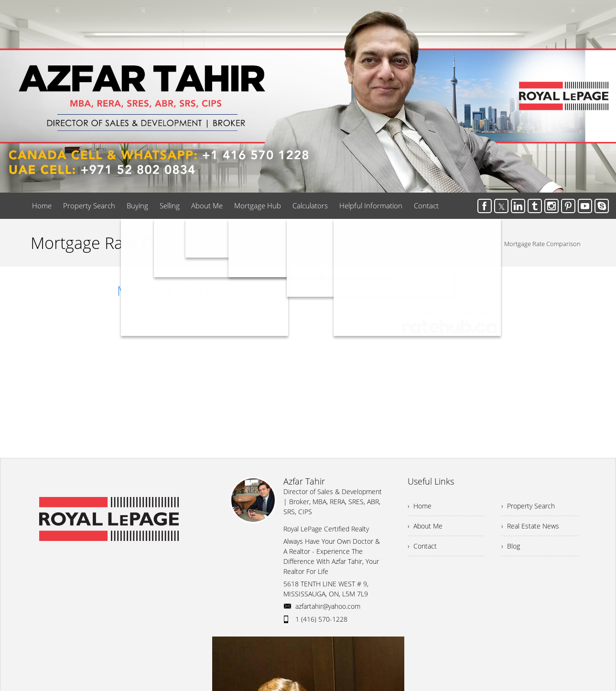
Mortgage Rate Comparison (542, 244)
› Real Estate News (530, 526)
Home (486, 244)
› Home (420, 506)
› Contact (422, 546)
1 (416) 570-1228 (321, 619)
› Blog (511, 546)
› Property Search (528, 506)
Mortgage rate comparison (197, 291)
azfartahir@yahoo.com (328, 606)
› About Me (425, 526)
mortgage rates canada (440, 313)
